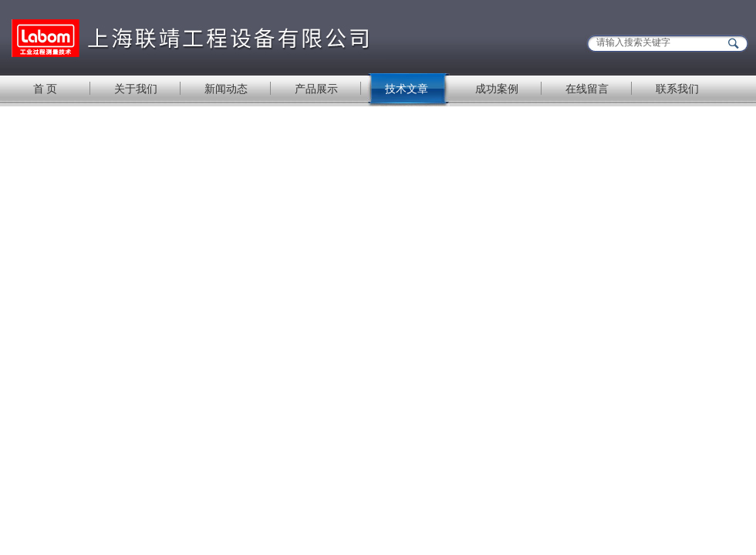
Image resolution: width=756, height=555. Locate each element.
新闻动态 (226, 89)
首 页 (46, 89)
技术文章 (407, 89)
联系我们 (677, 89)
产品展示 (316, 89)
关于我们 (136, 89)
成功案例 (497, 89)
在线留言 (587, 89)
